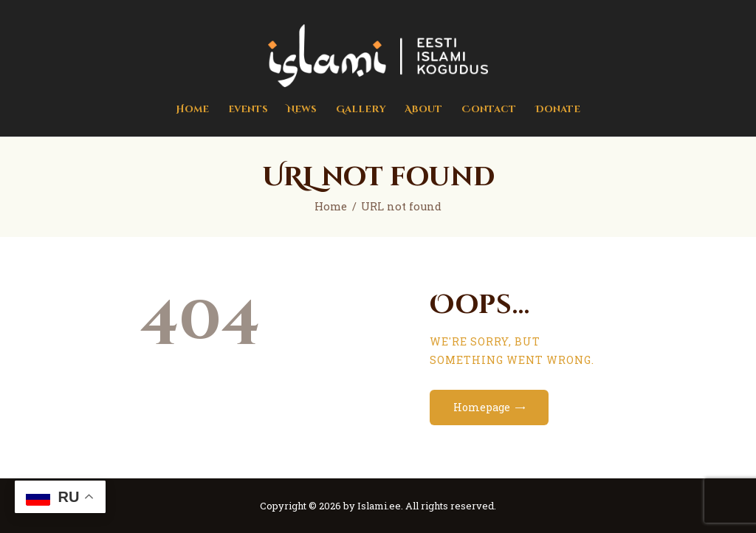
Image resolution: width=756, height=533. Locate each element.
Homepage (482, 407)
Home (331, 206)
